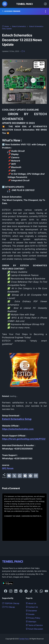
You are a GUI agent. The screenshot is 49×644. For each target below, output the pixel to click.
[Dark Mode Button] (45, 4)
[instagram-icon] (11, 591)
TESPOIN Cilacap (11, 603)
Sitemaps (31, 622)
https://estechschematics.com (18, 429)
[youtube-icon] (46, 591)
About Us (31, 603)
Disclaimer (31, 611)
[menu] (5, 4)
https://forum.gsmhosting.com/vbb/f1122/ (24, 439)
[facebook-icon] (6, 591)
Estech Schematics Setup (17, 419)
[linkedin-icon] (16, 591)
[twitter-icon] (36, 591)
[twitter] (14, 476)
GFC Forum (8, 468)
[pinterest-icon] (21, 591)
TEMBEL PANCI (13, 561)
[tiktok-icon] (31, 591)
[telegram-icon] (26, 591)
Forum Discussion (34, 629)
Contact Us (32, 607)
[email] (36, 476)
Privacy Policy (33, 618)
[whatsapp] (20, 476)
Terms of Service (34, 625)
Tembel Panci (24, 4)
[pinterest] (30, 476)
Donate (30, 614)
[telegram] (25, 476)
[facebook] (9, 476)
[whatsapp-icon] (41, 591)
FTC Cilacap (8, 607)
